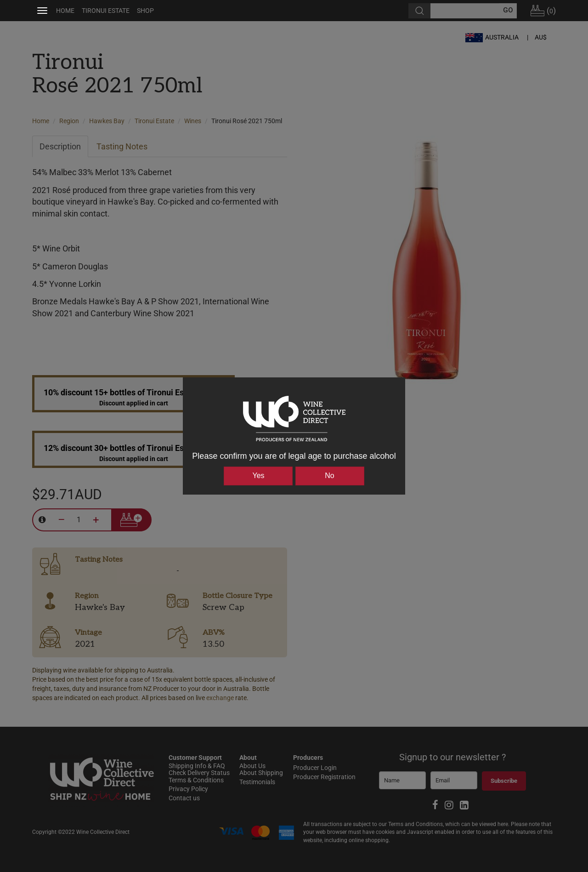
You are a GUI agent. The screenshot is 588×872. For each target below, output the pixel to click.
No (329, 476)
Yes (258, 476)
